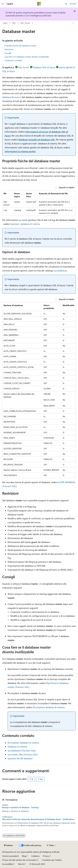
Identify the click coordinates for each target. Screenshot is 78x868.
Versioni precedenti (10, 856)
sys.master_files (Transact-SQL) (23, 754)
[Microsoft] (39, 4)
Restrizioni (9, 49)
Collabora (35, 856)
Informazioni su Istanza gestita (20, 151)
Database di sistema (17, 747)
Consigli (8, 53)
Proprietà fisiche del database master (20, 46)
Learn (5, 23)
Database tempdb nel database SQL (37, 140)
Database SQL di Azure (44, 67)
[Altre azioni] (73, 23)
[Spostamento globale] (3, 4)
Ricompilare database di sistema (49, 707)
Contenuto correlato (13, 60)
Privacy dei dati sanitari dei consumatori (19, 860)
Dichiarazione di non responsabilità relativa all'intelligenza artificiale (31, 852)
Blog (24, 856)
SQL (14, 23)
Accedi (73, 4)
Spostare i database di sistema (25, 224)
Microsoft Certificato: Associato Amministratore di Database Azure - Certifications (38, 819)
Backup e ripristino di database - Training (20, 807)
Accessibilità (7, 864)
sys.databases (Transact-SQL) (22, 750)
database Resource (11, 97)
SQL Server (25, 23)
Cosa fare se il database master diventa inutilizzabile (27, 57)
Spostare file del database (20, 758)
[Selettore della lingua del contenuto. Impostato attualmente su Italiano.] (8, 845)
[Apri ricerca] (66, 4)
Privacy (46, 856)
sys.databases (60, 270)
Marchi (21, 864)
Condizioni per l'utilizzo (52, 860)
